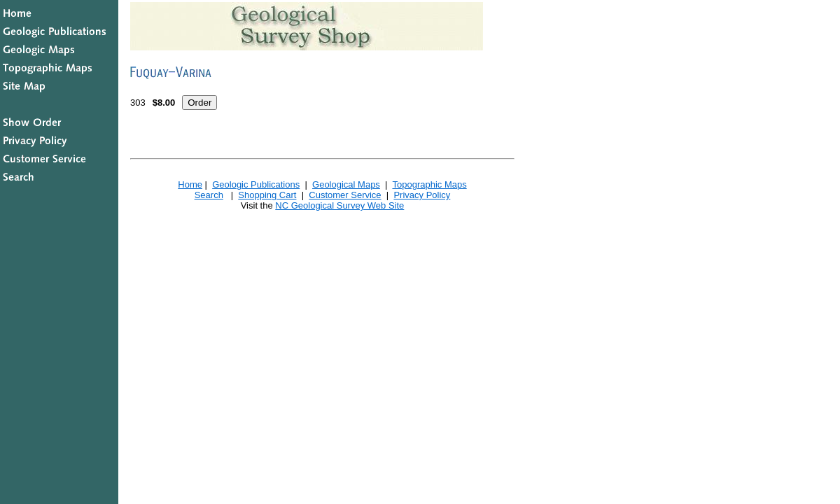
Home (190, 184)
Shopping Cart (267, 195)
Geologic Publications (256, 184)
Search (209, 195)
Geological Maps (346, 184)
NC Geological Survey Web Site (339, 205)
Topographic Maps (429, 184)
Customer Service (345, 195)
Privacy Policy (422, 195)
